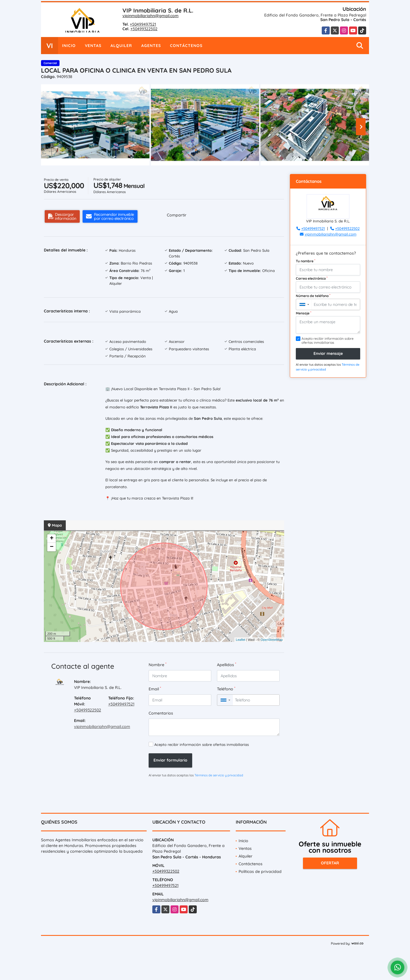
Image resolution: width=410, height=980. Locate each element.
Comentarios (161, 713)
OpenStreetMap (272, 640)
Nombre (157, 665)
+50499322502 (144, 29)
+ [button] (52, 539)
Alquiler (121, 46)
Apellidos (226, 665)
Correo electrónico (312, 278)
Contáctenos (186, 46)
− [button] (52, 547)
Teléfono (226, 689)
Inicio (69, 46)
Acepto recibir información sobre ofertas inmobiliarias (202, 744)
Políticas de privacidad (260, 871)
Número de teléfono (313, 296)
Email (155, 689)
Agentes (151, 46)
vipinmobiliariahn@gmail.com (150, 16)
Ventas (93, 46)
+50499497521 (143, 24)
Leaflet (240, 640)
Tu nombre (306, 261)
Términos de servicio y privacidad (219, 775)
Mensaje (304, 313)
